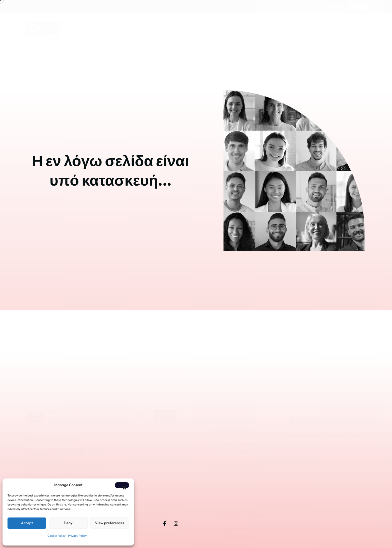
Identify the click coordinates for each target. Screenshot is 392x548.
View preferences (109, 523)
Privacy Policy (77, 536)
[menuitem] (339, 32)
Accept (27, 523)
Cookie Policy (56, 536)
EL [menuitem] (350, 32)
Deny (68, 523)
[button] (122, 485)
